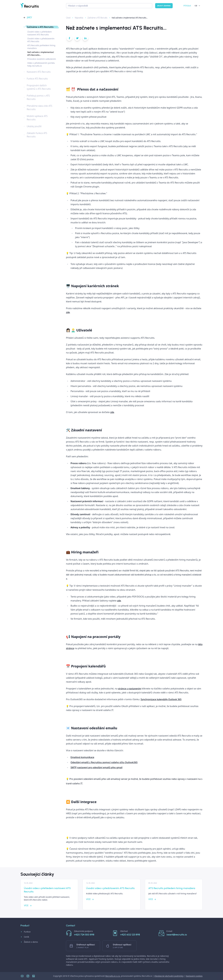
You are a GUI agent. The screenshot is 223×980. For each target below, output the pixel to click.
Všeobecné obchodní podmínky (169, 976)
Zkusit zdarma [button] (164, 6)
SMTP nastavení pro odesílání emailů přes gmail (96, 767)
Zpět (28, 18)
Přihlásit (187, 6)
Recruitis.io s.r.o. (113, 976)
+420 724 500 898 (84, 935)
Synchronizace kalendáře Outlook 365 (161, 699)
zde (68, 312)
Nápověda (78, 18)
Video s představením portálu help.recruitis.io (41, 64)
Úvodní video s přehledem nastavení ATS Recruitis (40, 33)
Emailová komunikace (82, 757)
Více (28, 906)
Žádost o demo (29, 942)
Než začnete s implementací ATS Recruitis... (128, 18)
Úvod (67, 18)
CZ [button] (198, 6)
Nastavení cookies (194, 976)
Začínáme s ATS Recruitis (96, 18)
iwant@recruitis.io (177, 935)
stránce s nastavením (130, 689)
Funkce (26, 932)
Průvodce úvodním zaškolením (42, 59)
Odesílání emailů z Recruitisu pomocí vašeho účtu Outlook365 (104, 762)
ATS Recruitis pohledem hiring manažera (41, 47)
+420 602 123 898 (130, 935)
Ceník (25, 937)
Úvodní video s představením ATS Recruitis (41, 40)
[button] (69, 39)
